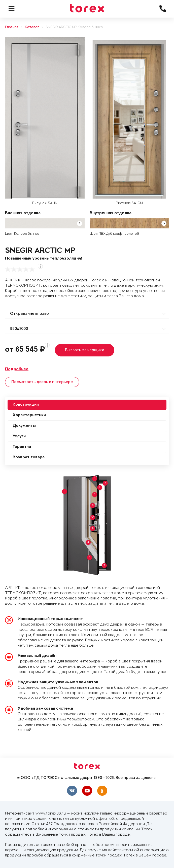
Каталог (32, 27)
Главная (12, 27)
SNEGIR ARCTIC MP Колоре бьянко (74, 27)
